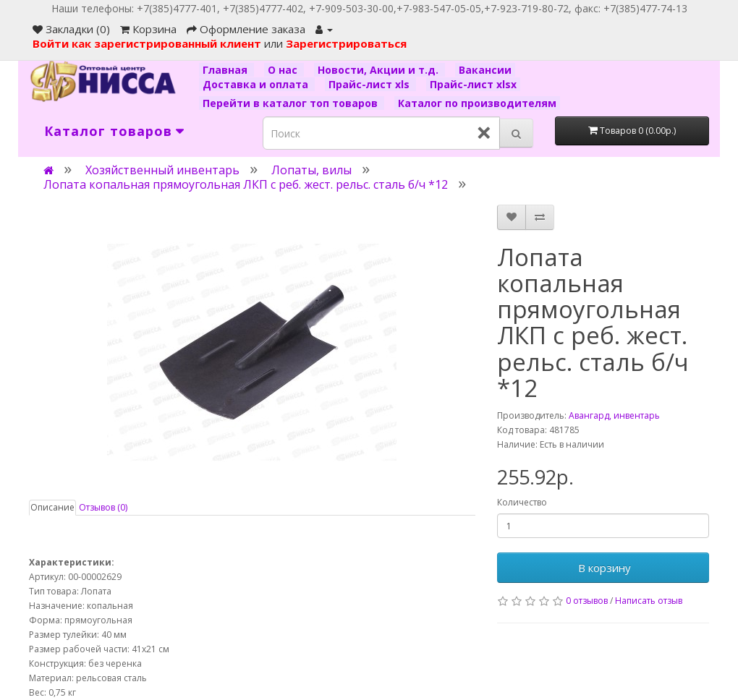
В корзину (603, 568)
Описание (52, 507)
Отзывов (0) (103, 507)
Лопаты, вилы (311, 170)
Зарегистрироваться (346, 43)
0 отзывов (587, 601)
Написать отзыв (649, 601)
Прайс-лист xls (370, 84)
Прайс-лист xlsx (473, 84)
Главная (226, 70)
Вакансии (485, 70)
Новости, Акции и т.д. (379, 70)
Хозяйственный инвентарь (162, 170)
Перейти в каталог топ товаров (292, 103)
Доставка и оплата (257, 84)
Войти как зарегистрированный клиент (148, 43)
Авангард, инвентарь (614, 415)
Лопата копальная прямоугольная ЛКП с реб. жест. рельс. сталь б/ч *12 (246, 184)
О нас (284, 70)
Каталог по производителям (477, 103)
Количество (522, 502)
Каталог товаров (108, 131)
